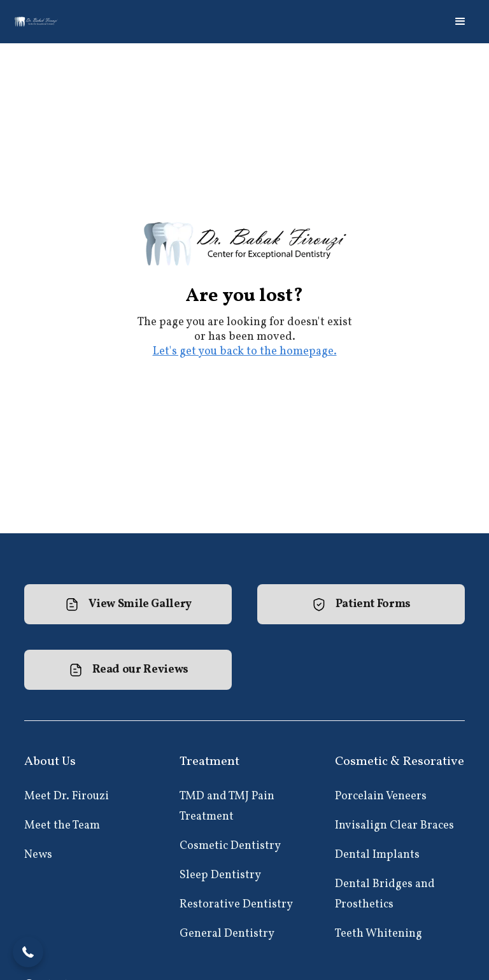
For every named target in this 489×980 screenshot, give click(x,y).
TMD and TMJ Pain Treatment (227, 807)
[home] (37, 21)
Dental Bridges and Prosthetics (385, 894)
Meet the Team (62, 826)
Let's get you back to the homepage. (245, 352)
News (38, 855)
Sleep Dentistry (220, 875)
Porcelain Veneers (381, 796)
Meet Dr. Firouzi (67, 796)
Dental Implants (377, 855)
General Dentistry (227, 934)
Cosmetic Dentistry (230, 846)
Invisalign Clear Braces (394, 826)
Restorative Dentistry (236, 905)
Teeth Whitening (379, 934)
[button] (460, 22)
